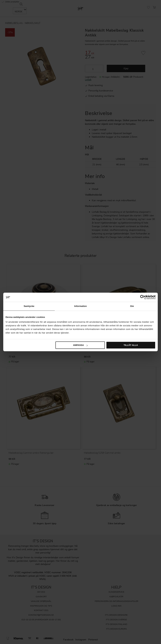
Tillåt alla (131, 345)
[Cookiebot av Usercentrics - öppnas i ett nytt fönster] (140, 297)
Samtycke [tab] (29, 306)
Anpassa (80, 345)
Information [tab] (80, 306)
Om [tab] (132, 306)
